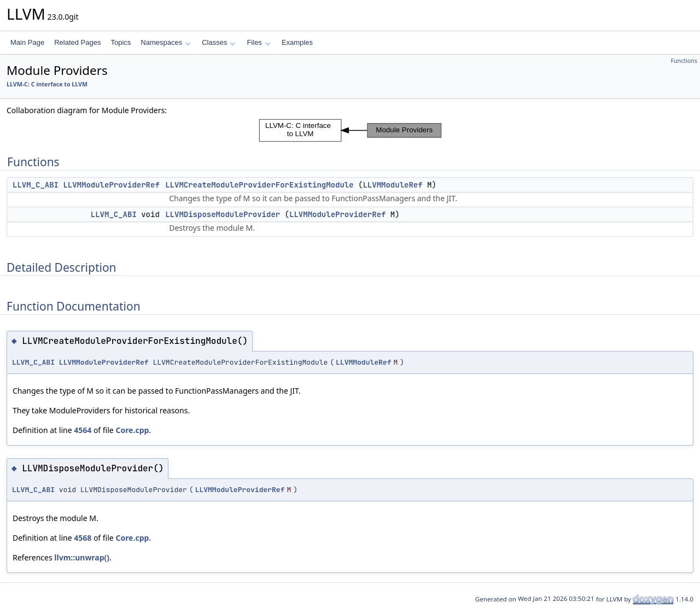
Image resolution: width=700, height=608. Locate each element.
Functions (684, 61)
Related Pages (77, 42)
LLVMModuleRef (392, 185)
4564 (83, 430)
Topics (121, 42)
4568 (83, 538)
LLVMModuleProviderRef (111, 185)
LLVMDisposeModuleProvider (223, 214)
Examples (297, 42)
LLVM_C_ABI (36, 185)
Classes (219, 42)
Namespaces (165, 42)
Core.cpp (132, 430)
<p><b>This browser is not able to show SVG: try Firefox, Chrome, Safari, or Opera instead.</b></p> (350, 130)
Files (258, 42)
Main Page (27, 42)
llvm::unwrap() (82, 557)
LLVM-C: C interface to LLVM (47, 84)
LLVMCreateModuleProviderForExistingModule (259, 185)
